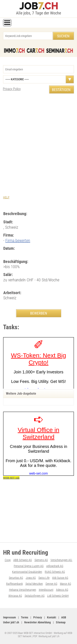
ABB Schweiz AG (23, 560)
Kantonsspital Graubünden (27, 572)
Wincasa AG (15, 596)
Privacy (38, 617)
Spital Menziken (34, 584)
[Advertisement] (38, 138)
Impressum (9, 617)
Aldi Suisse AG (60, 578)
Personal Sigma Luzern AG (29, 566)
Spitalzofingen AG (35, 596)
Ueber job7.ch (11, 622)
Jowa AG (31, 578)
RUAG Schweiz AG (55, 572)
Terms (25, 617)
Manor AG (66, 584)
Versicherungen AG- (61, 560)
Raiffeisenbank (14, 584)
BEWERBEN (39, 313)
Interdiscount (46, 590)
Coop (8, 560)
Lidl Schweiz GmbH (58, 596)
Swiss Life (44, 578)
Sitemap (61, 622)
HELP (6, 197)
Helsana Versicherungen (23, 590)
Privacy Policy (12, 89)
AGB (64, 617)
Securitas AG (16, 578)
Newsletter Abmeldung (37, 622)
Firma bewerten (18, 240)
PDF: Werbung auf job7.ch (46, 636)
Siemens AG (41, 560)
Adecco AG (62, 590)
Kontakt (52, 617)
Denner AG (51, 584)
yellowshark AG (55, 566)
